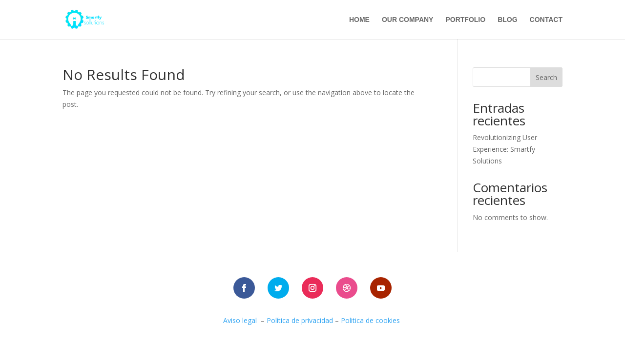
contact (546, 20)
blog (507, 20)
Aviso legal (240, 320)
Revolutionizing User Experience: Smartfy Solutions (505, 149)
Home (359, 20)
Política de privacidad (300, 320)
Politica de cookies (371, 320)
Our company (408, 20)
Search (546, 77)
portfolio (465, 20)
